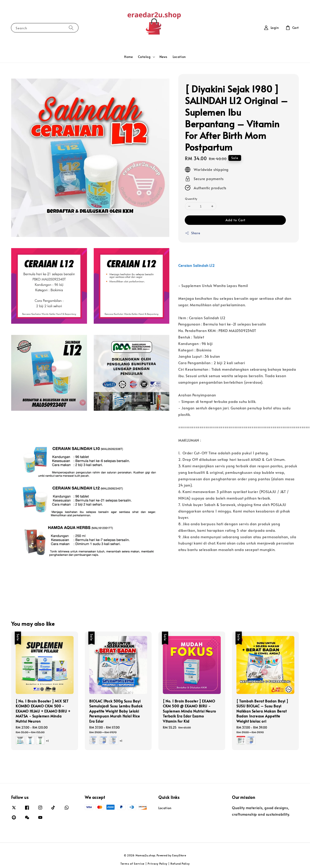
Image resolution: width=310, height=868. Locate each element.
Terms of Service (132, 864)
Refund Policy (180, 864)
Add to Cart (235, 220)
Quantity (191, 199)
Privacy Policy (157, 864)
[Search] (71, 28)
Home (128, 57)
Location (179, 57)
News (163, 57)
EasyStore (179, 855)
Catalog (144, 57)
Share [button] (192, 233)
